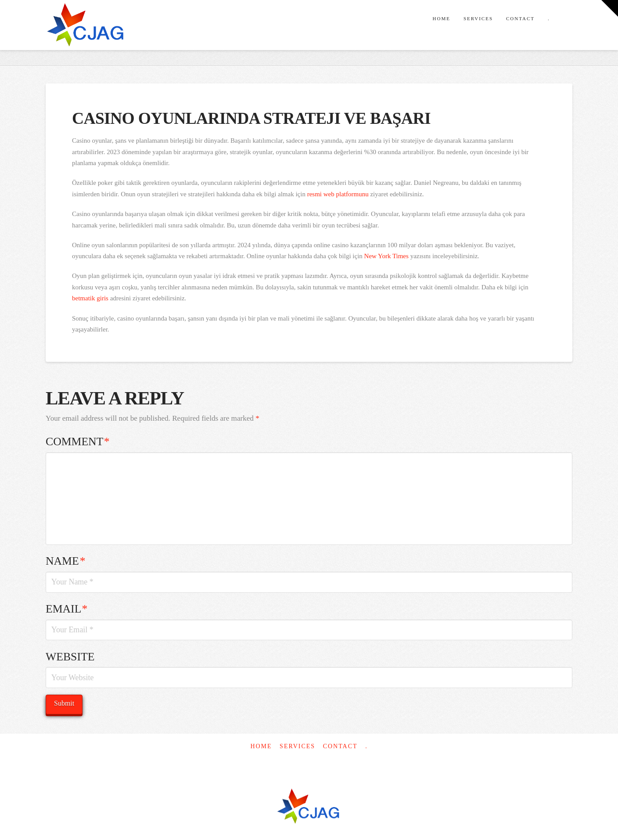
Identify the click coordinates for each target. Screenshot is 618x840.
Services (297, 746)
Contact (340, 746)
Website (70, 657)
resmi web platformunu (338, 194)
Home (261, 746)
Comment (78, 442)
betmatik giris (90, 298)
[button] (610, 8)
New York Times (386, 256)
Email (66, 609)
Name (65, 561)
